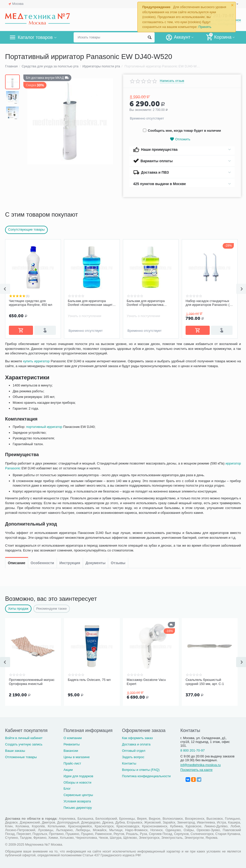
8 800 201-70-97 (193, 749)
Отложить (180, 139)
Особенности (42, 348)
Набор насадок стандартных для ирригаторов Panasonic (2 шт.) (208, 303)
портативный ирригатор (45, 444)
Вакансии (71, 750)
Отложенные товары (21, 756)
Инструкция (70, 348)
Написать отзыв (172, 81)
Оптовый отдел (134, 750)
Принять (205, 27)
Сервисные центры (78, 794)
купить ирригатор (37, 378)
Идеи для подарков (78, 775)
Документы (96, 348)
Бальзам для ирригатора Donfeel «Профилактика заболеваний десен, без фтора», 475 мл (146, 303)
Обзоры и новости (77, 781)
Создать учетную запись (24, 743)
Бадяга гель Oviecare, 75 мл (89, 679)
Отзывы (118, 348)
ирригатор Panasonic (22, 485)
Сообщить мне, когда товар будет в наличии (182, 131)
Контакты (129, 762)
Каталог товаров (35, 37)
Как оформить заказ (137, 737)
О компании (73, 737)
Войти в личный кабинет (24, 737)
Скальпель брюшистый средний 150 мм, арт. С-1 (205, 681)
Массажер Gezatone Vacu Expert (146, 681)
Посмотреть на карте (197, 769)
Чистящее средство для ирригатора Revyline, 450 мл (31, 303)
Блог (67, 788)
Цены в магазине (77, 756)
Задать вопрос (133, 756)
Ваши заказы (15, 750)
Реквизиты (72, 743)
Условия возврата (77, 800)
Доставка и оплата (136, 743)
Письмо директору (78, 807)
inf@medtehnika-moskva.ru (201, 764)
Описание (17, 348)
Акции (68, 769)
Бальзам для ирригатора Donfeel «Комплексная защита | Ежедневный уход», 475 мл (91, 303)
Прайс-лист (72, 762)
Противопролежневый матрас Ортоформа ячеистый (32, 681)
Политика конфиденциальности (146, 775)
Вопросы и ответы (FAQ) (141, 769)
